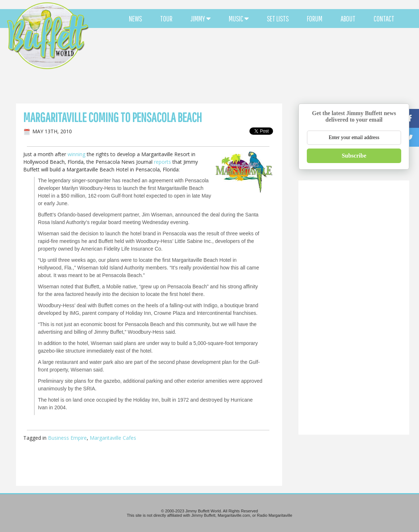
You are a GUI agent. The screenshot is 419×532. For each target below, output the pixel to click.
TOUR (166, 19)
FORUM (315, 19)
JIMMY (201, 19)
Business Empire (67, 438)
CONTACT (384, 19)
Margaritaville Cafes (113, 438)
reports (162, 162)
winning (76, 154)
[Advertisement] (254, 65)
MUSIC (239, 19)
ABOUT (348, 19)
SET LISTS (278, 19)
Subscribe (354, 156)
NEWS (135, 19)
